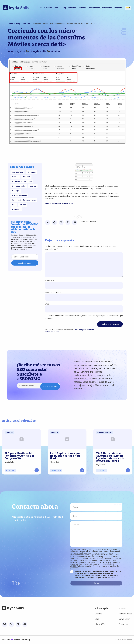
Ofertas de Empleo (19, 195)
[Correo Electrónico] (25, 257)
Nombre (49, 280)
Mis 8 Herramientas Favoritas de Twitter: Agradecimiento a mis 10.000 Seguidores (110, 457)
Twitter (23, 205)
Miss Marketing (23, 640)
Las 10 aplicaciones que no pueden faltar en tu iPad (65, 456)
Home (10, 24)
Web (47, 304)
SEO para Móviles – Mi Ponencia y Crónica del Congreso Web (19, 456)
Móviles (27, 24)
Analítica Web (17, 172)
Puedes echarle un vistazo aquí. (59, 203)
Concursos (32, 172)
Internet (26, 177)
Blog (18, 24)
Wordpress (16, 209)
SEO (14, 205)
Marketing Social (19, 186)
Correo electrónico (54, 292)
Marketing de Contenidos (22, 181)
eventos (15, 177)
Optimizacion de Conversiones (24, 200)
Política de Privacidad (124, 640)
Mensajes (16, 191)
